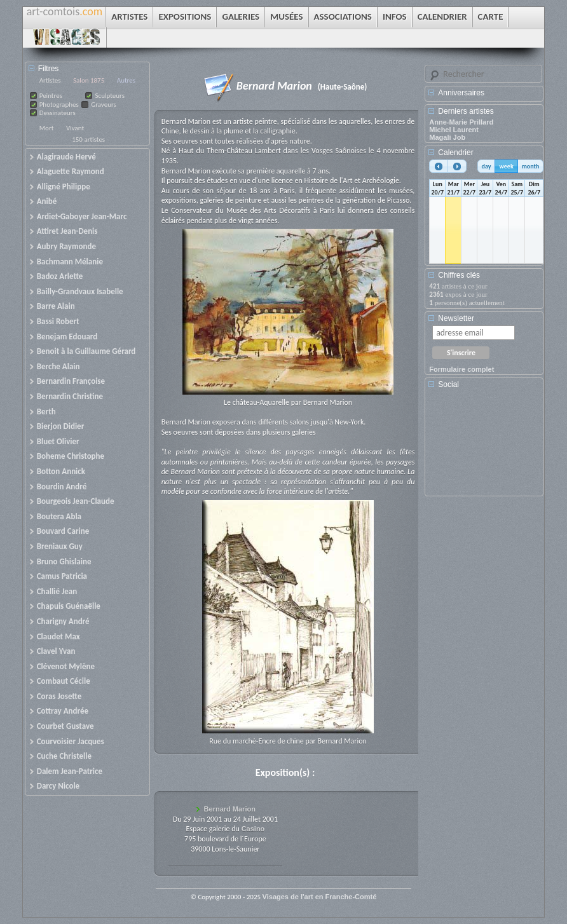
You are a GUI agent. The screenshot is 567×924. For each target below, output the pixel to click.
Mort (47, 128)
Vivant (75, 128)
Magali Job (447, 137)
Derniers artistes (466, 111)
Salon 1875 (89, 80)
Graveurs (104, 105)
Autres (126, 80)
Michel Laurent (454, 130)
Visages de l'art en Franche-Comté (320, 897)
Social (448, 384)
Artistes (50, 80)
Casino (253, 829)
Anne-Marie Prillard (461, 122)
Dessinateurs (58, 113)
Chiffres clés (459, 275)
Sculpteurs (110, 96)
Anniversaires (461, 93)
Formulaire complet (461, 369)
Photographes (59, 105)
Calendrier (455, 153)
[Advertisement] (486, 447)
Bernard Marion (230, 809)
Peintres (51, 96)
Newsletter (456, 318)
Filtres (49, 69)
